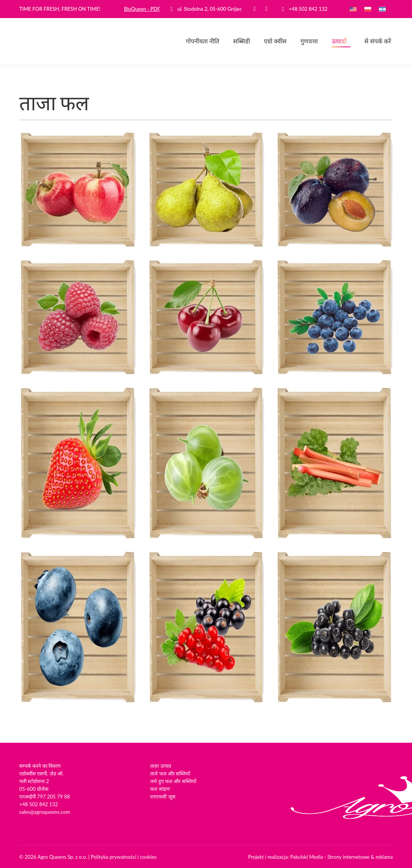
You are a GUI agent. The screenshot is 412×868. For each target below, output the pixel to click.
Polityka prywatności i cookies (124, 857)
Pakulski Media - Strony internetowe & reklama (341, 857)
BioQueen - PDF (142, 9)
